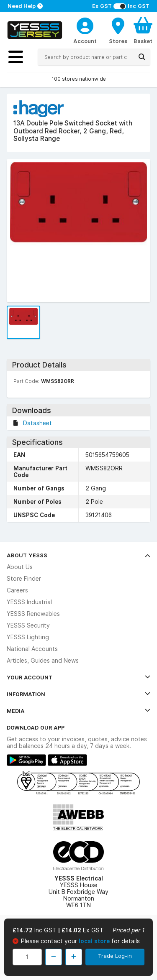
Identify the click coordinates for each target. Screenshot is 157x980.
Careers (17, 590)
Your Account (78, 677)
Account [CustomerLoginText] (85, 41)
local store (95, 941)
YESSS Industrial (29, 602)
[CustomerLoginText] (85, 25)
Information (78, 694)
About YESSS (78, 555)
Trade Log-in (115, 956)
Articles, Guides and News (43, 661)
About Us (20, 567)
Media (78, 711)
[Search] (142, 57)
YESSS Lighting (28, 637)
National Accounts (32, 649)
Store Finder (24, 579)
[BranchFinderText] (118, 30)
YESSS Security (28, 625)
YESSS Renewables (33, 614)
